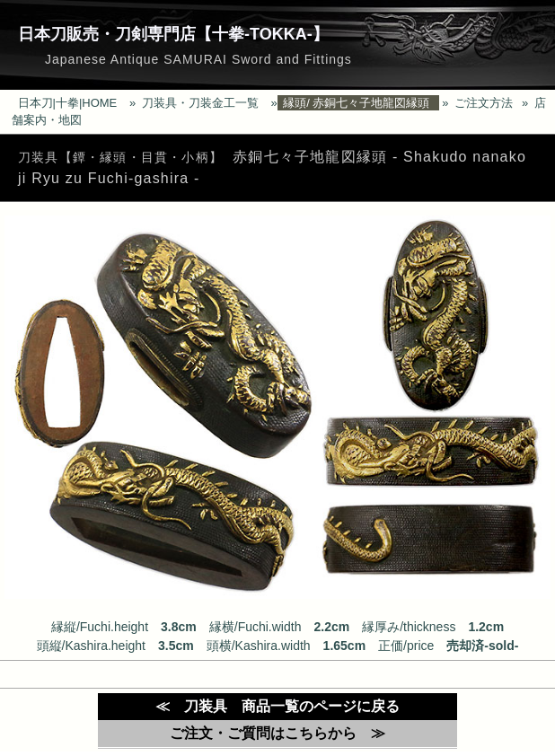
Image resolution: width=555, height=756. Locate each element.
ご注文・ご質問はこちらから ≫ (277, 733)
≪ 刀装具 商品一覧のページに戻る (277, 706)
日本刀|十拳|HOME (68, 103)
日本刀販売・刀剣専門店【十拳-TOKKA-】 (173, 34)
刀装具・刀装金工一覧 (200, 103)
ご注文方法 (484, 103)
